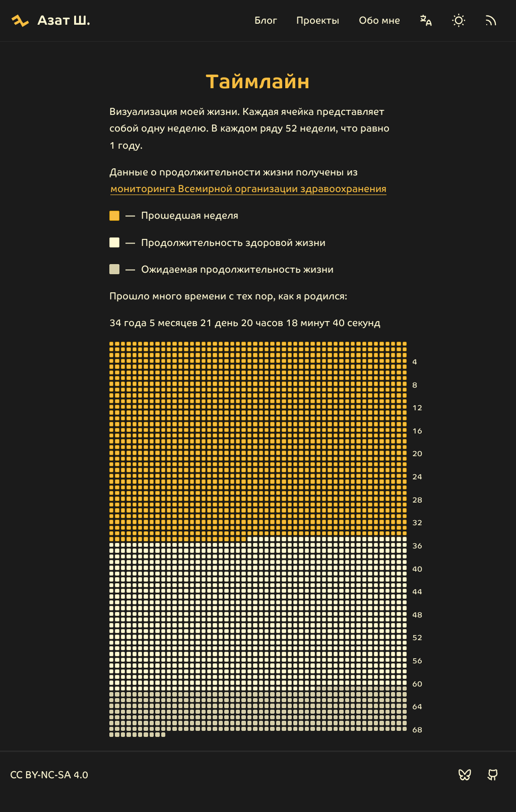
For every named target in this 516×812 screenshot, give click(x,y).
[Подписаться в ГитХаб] (493, 775)
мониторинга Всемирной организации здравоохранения (248, 189)
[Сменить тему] (459, 20)
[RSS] (491, 20)
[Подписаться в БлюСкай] (465, 775)
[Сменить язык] (426, 20)
